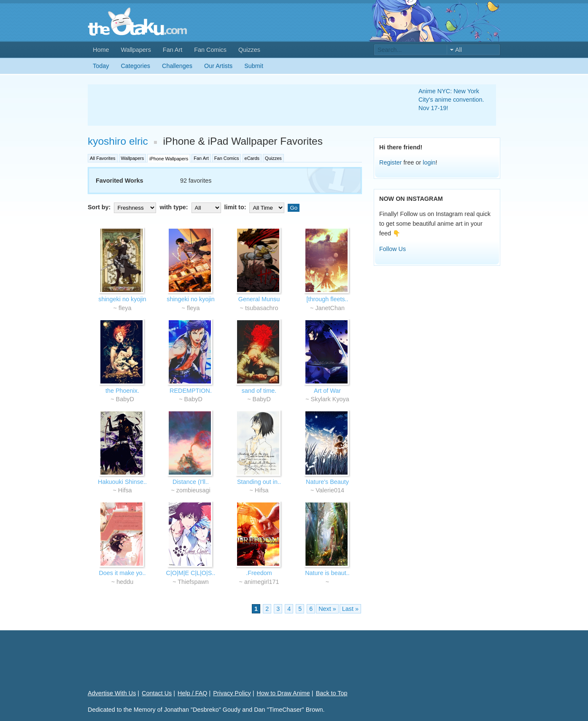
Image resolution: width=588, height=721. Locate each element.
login (429, 162)
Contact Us (157, 693)
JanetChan (330, 308)
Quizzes (249, 50)
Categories (135, 66)
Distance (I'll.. (191, 482)
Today (101, 66)
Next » (327, 609)
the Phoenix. (122, 391)
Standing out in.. (259, 482)
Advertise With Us (112, 693)
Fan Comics (210, 50)
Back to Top (332, 693)
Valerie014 (330, 490)
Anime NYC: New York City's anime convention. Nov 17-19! (451, 100)
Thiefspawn (193, 582)
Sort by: (123, 207)
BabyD (125, 399)
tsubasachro (262, 308)
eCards (252, 158)
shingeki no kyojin (122, 299)
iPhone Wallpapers (169, 159)
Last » (350, 609)
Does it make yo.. (122, 573)
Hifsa (125, 490)
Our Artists (218, 66)
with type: (191, 207)
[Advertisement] (243, 105)
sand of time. (259, 391)
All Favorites (103, 158)
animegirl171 (262, 582)
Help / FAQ (192, 693)
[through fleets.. (327, 299)
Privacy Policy (232, 693)
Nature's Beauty (327, 482)
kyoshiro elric (118, 141)
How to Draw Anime (283, 693)
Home (101, 50)
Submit (254, 66)
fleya (125, 308)
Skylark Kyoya (330, 399)
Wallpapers (136, 50)
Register (391, 162)
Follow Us (392, 249)
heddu (125, 582)
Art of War (327, 391)
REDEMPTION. (191, 391)
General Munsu (259, 299)
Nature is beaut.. (327, 573)
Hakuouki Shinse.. (122, 482)
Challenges (177, 66)
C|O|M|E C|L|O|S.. (191, 573)
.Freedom (259, 573)
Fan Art (173, 50)
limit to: (255, 207)
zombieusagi (193, 490)
